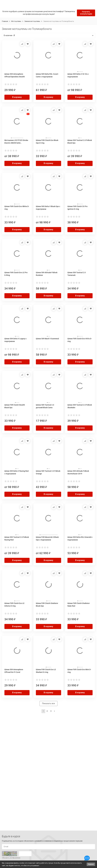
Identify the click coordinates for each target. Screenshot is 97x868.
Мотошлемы (16, 21)
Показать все (48, 703)
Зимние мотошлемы (32, 21)
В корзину (17, 97)
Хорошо (91, 864)
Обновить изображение (11, 858)
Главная (5, 21)
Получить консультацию (86, 13)
